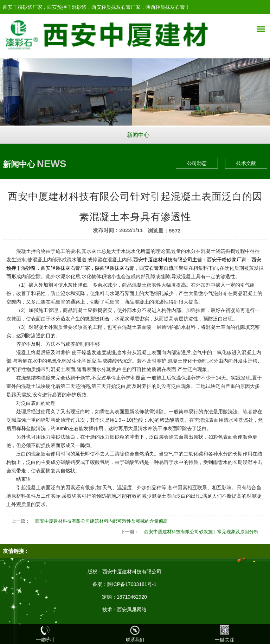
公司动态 (197, 163)
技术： (110, 610)
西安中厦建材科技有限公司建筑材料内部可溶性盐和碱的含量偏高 (101, 521)
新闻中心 (138, 135)
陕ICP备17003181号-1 (132, 584)
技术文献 (246, 163)
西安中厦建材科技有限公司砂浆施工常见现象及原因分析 (201, 532)
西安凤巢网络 (132, 610)
